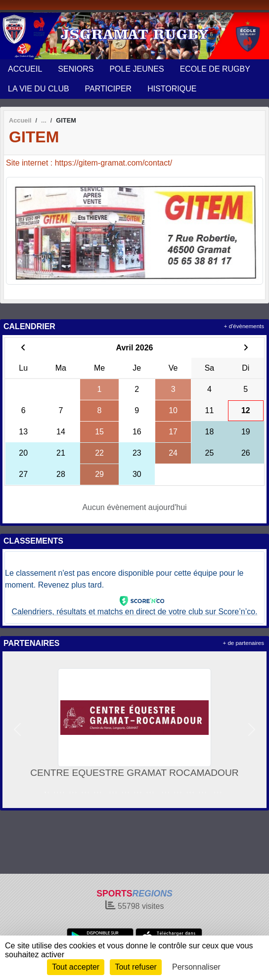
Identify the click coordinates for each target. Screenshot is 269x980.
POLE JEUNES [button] (136, 69)
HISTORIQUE (172, 89)
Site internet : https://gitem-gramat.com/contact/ (89, 163)
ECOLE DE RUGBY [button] (215, 69)
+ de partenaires (244, 643)
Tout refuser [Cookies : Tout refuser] (135, 967)
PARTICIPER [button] (109, 89)
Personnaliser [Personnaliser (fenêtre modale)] (196, 967)
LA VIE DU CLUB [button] (39, 89)
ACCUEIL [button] (25, 69)
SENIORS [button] (76, 69)
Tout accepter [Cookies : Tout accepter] (76, 967)
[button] (18, 730)
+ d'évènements (244, 326)
